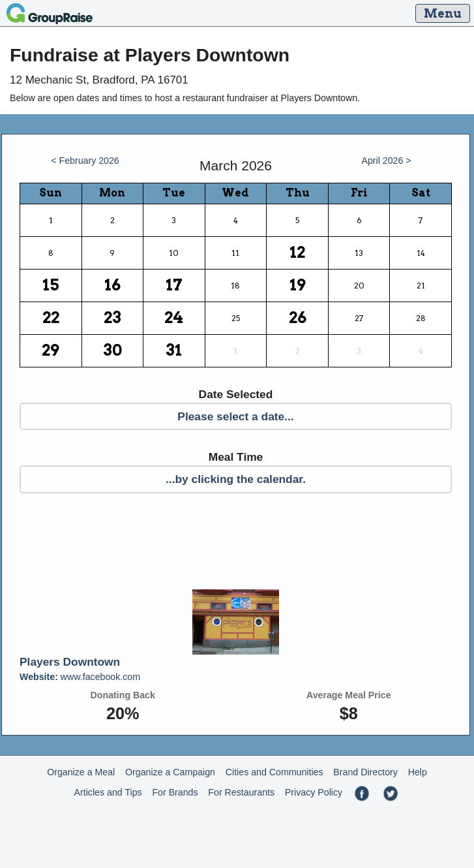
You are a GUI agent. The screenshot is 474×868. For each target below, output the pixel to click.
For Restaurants (241, 792)
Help (418, 772)
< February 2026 (85, 161)
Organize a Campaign (170, 772)
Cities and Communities (274, 772)
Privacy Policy (314, 792)
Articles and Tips (108, 792)
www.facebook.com (80, 677)
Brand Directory (365, 772)
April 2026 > (386, 161)
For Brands (175, 792)
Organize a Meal (81, 772)
